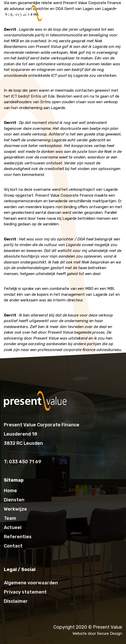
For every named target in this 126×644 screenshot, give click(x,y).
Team (10, 518)
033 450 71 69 (25, 462)
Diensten (14, 500)
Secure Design (110, 634)
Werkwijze (15, 509)
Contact (13, 546)
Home (10, 491)
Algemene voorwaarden (31, 583)
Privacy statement (25, 592)
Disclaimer (16, 601)
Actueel (13, 527)
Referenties (18, 537)
